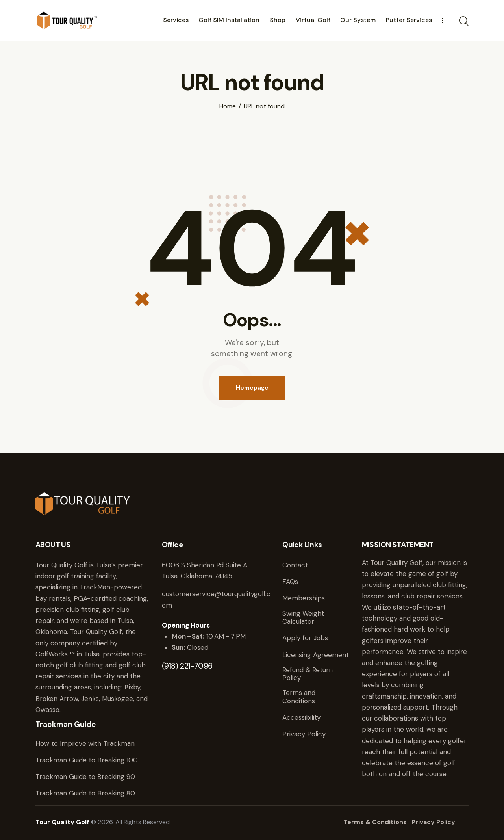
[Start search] (464, 22)
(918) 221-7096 (187, 666)
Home (228, 106)
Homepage (252, 388)
